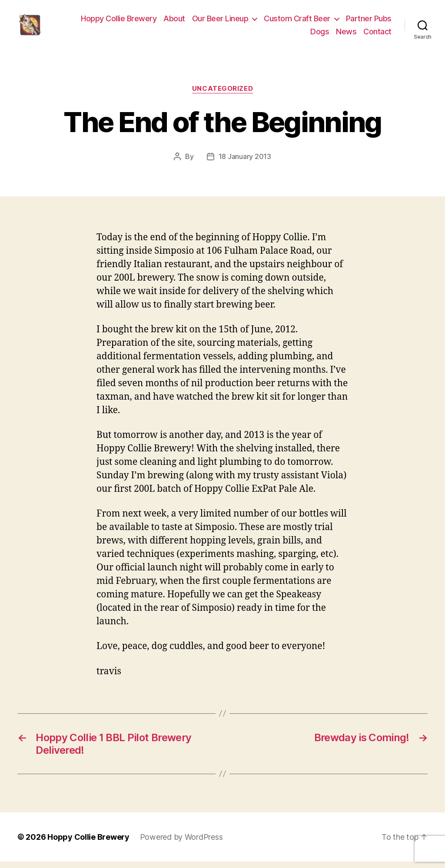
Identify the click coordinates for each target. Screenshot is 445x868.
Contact (377, 35)
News (346, 35)
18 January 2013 (245, 163)
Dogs (320, 35)
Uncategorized (222, 96)
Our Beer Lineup (220, 22)
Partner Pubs (369, 22)
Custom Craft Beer (297, 22)
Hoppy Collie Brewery (119, 22)
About (174, 22)
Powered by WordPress (181, 843)
